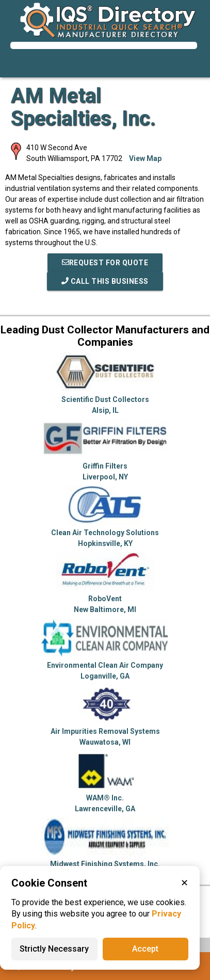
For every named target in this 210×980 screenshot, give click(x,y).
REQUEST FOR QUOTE (105, 263)
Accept (145, 949)
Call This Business (105, 281)
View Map (145, 158)
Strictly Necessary (54, 949)
